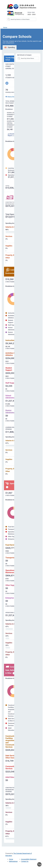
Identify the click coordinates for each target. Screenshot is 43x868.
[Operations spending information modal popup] (7, 487)
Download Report (12, 135)
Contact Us (25, 861)
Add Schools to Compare (24, 55)
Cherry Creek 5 (11, 97)
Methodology (13, 861)
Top (39, 864)
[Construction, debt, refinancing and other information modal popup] (14, 673)
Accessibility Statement (29, 859)
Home (5, 28)
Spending (10, 47)
